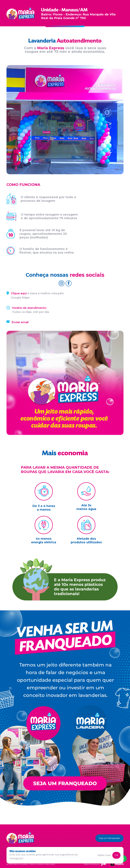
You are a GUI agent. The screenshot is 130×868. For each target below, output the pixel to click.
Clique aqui (19, 293)
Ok (116, 855)
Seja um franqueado (109, 838)
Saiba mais (104, 855)
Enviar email (20, 322)
